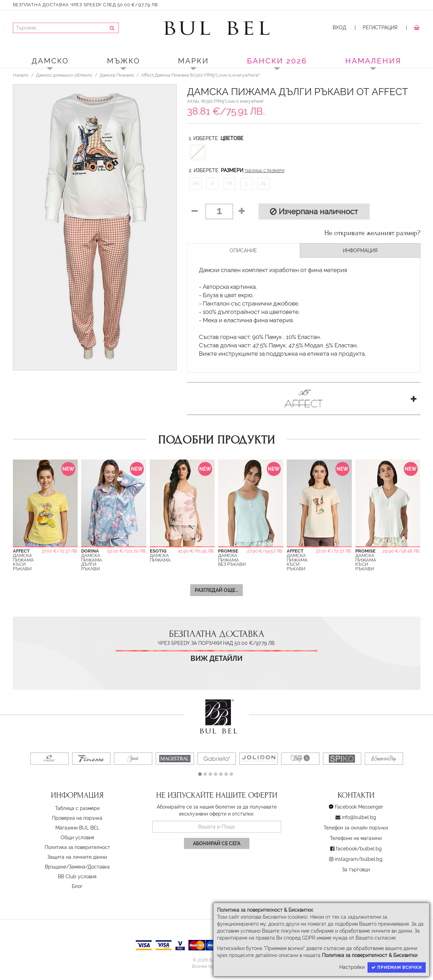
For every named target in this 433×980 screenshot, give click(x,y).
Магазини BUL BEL (77, 828)
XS (196, 184)
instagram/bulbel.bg (359, 859)
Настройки (352, 967)
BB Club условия (77, 877)
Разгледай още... (216, 590)
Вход (339, 28)
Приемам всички (397, 967)
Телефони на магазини (356, 838)
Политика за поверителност (77, 847)
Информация (360, 250)
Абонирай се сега (217, 843)
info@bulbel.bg (359, 817)
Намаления (373, 61)
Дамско (50, 61)
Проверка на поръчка (77, 818)
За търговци (356, 870)
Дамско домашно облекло (64, 75)
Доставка (99, 867)
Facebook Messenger (359, 807)
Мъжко (124, 61)
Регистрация (380, 28)
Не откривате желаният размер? (372, 233)
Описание (243, 250)
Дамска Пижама (117, 75)
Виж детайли (216, 659)
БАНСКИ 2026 (277, 61)
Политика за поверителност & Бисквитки (370, 955)
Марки (194, 61)
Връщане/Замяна (65, 867)
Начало (21, 75)
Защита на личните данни (77, 857)
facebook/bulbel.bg (359, 849)
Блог (77, 886)
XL (264, 184)
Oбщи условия (77, 838)
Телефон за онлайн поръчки (356, 828)
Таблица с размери (264, 171)
